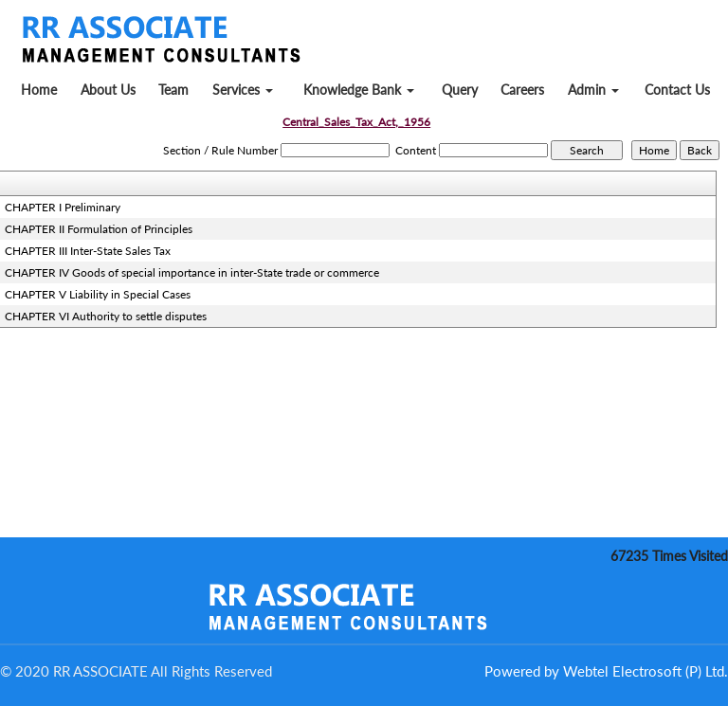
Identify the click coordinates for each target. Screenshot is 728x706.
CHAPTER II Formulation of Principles (99, 229)
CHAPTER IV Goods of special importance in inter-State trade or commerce (192, 272)
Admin (593, 90)
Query (460, 90)
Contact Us (677, 90)
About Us (108, 90)
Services (243, 90)
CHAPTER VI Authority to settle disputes (106, 316)
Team (173, 90)
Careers (522, 90)
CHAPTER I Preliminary (63, 207)
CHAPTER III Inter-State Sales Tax (88, 251)
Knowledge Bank (359, 90)
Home (39, 90)
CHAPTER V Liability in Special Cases (98, 294)
